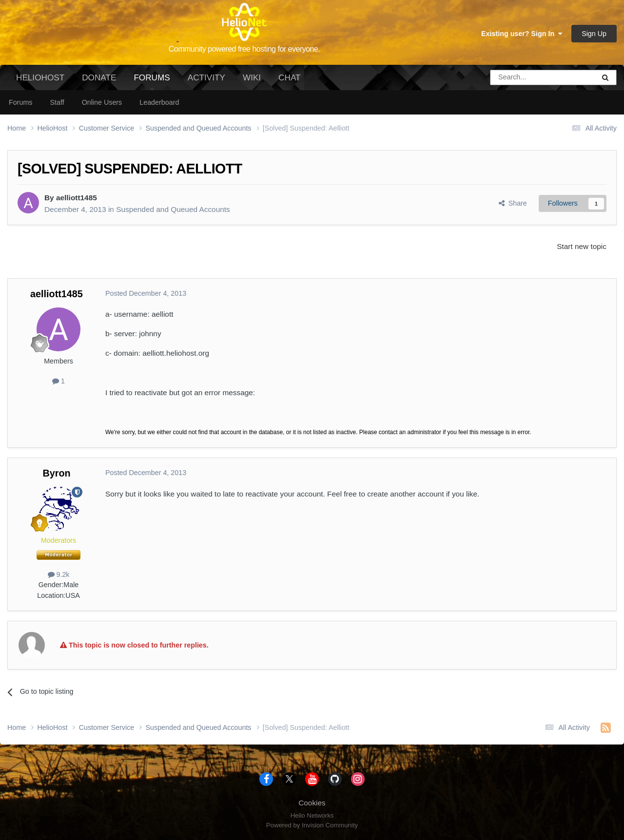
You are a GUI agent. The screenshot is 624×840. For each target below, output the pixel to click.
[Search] (518, 77)
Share (513, 203)
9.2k (59, 574)
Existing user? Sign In (522, 34)
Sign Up (594, 34)
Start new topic (582, 246)
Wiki (252, 77)
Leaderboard (159, 102)
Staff (57, 102)
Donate (99, 77)
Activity (206, 77)
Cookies (312, 803)
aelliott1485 (77, 198)
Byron (56, 473)
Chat (289, 77)
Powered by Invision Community (312, 825)
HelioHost (40, 77)
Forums (152, 81)
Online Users (102, 102)
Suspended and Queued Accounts (173, 209)
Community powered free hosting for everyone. (244, 49)
